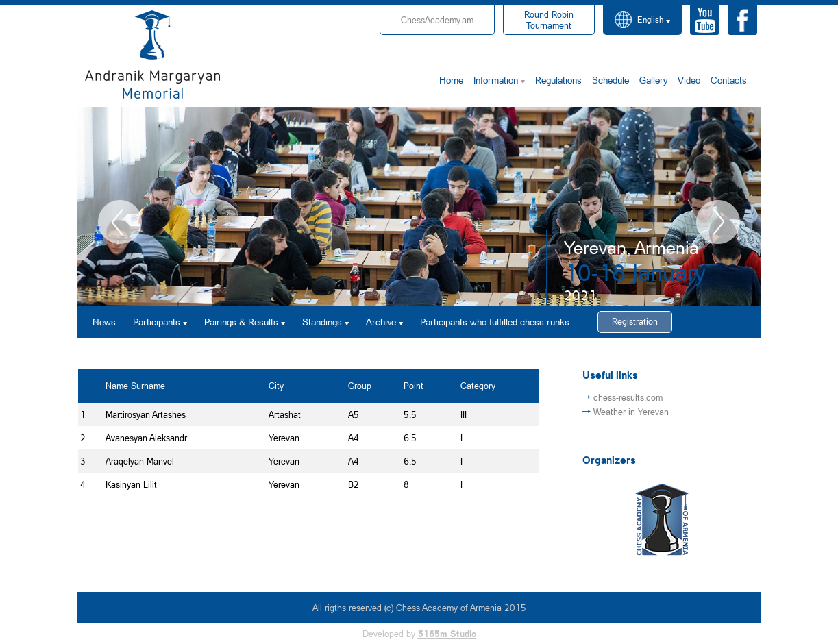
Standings (322, 322)
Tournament (549, 20)
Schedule (611, 80)
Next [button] (718, 222)
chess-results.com (628, 397)
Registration (635, 321)
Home (451, 80)
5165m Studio (447, 634)
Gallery (653, 80)
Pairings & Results (241, 322)
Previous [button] (120, 222)
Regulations (558, 80)
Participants (157, 322)
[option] (419, 207)
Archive (381, 322)
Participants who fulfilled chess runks (495, 322)
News (104, 322)
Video (689, 80)
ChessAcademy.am (437, 20)
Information (496, 80)
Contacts (729, 80)
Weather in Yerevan (631, 412)
